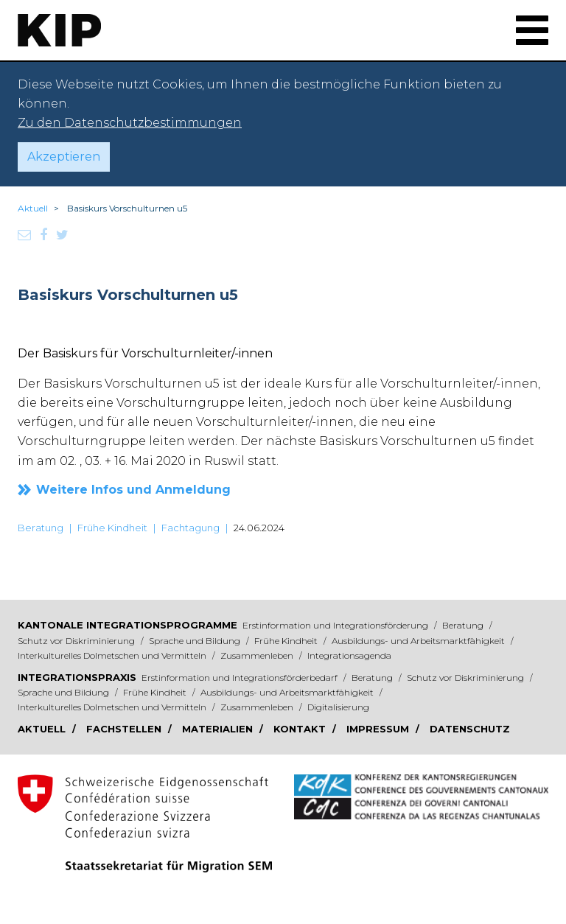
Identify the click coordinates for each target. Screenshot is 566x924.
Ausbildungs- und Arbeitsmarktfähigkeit (419, 641)
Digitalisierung (338, 707)
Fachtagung (191, 528)
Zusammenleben (258, 655)
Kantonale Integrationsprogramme (127, 625)
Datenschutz (470, 729)
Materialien (219, 729)
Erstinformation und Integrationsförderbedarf (241, 678)
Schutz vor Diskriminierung (77, 641)
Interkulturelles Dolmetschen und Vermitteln (113, 655)
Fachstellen (125, 729)
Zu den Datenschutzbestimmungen (130, 123)
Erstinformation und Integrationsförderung (336, 625)
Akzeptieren (64, 157)
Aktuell (33, 208)
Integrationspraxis (77, 677)
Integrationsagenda (349, 655)
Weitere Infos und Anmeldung (133, 490)
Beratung (41, 528)
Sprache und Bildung (196, 641)
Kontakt (301, 729)
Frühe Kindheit (112, 528)
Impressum (379, 729)
